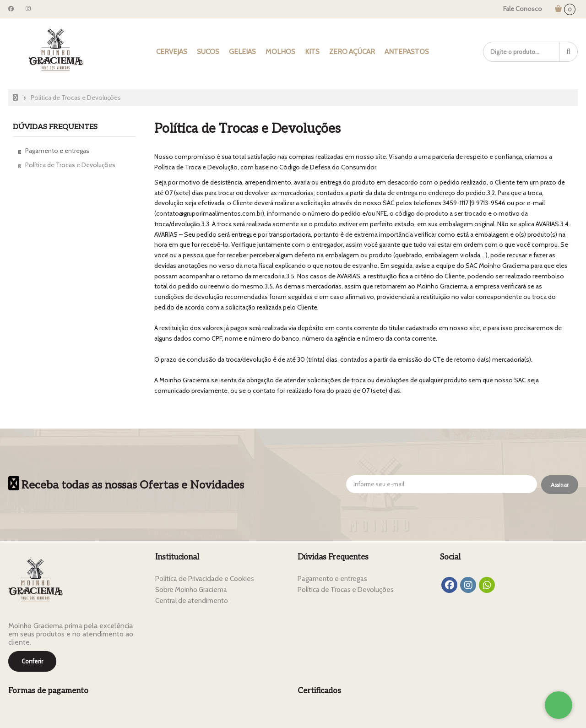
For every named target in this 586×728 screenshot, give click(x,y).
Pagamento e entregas (57, 151)
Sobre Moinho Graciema (191, 590)
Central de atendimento (192, 601)
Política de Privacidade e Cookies (205, 579)
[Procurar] (568, 52)
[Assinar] (560, 485)
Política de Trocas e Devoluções (70, 165)
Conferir (32, 661)
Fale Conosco (523, 9)
